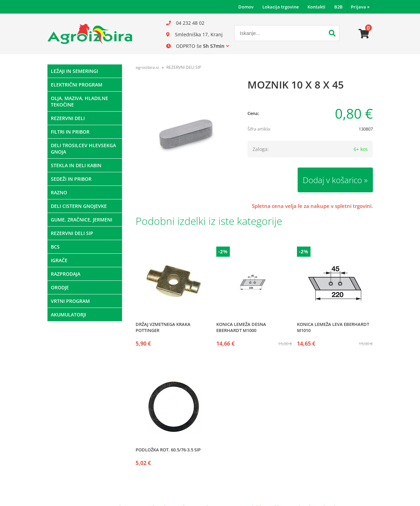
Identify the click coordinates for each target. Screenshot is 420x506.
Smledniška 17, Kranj (199, 34)
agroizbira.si (147, 67)
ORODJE (60, 287)
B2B (338, 7)
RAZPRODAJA (66, 274)
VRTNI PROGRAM (70, 301)
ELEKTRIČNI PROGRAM (77, 85)
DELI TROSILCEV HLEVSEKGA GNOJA (83, 149)
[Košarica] (364, 34)
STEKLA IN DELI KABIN (76, 165)
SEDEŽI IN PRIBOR (71, 179)
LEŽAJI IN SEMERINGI (74, 71)
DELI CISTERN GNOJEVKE (79, 206)
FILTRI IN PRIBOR (70, 132)
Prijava (360, 7)
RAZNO (59, 192)
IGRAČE (59, 260)
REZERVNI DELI (68, 118)
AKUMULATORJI (68, 315)
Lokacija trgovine (281, 7)
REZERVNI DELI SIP (72, 233)
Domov (246, 7)
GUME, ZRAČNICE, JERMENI (82, 220)
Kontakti (316, 7)
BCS (55, 247)
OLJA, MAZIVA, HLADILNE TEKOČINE (79, 101)
